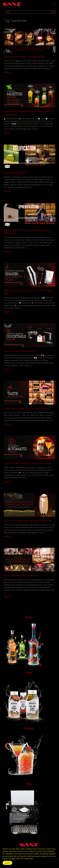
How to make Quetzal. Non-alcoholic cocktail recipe (28, 521)
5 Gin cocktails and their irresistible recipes (24, 57)
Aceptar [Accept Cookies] (7, 863)
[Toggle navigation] (54, 4)
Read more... (8, 72)
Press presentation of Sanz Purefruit (21, 575)
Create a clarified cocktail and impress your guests (27, 463)
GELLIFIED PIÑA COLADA (15, 173)
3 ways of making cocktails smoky (20, 351)
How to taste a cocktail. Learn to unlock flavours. (26, 408)
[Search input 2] (30, 12)
